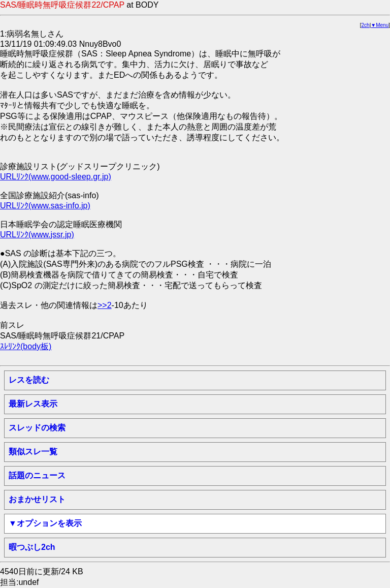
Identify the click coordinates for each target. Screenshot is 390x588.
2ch (366, 25)
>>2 (105, 305)
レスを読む (29, 380)
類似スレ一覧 (33, 452)
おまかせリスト (37, 499)
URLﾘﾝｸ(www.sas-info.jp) (45, 206)
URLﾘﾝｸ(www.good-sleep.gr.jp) (56, 177)
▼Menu (380, 25)
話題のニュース (37, 475)
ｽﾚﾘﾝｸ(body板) (26, 346)
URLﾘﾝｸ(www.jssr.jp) (37, 235)
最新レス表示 (33, 404)
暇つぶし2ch (32, 547)
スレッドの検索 (37, 428)
